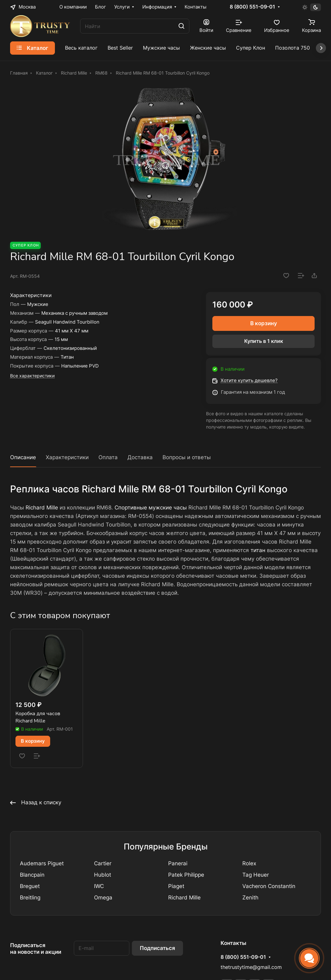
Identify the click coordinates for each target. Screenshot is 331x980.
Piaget (176, 886)
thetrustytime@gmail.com (251, 967)
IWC (99, 886)
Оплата (108, 457)
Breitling (30, 898)
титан (258, 550)
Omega (103, 898)
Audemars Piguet (42, 863)
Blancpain (32, 875)
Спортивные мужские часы (151, 508)
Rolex (249, 863)
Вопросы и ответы (187, 457)
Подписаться (157, 948)
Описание (23, 457)
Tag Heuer (256, 875)
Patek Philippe (186, 875)
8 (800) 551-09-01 (252, 7)
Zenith (250, 898)
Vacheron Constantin (269, 886)
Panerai (178, 863)
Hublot (103, 875)
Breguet (30, 886)
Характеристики (67, 457)
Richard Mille (42, 508)
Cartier (103, 863)
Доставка (140, 457)
